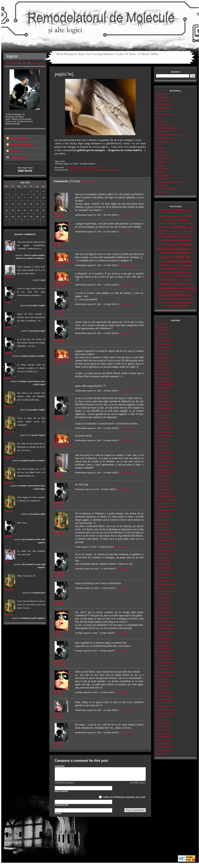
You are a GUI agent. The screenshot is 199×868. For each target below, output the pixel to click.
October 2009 (162, 628)
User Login (38, 63)
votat (164, 306)
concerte (179, 227)
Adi (7, 252)
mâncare (190, 272)
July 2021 (160, 358)
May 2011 (160, 564)
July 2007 (160, 720)
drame (161, 240)
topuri (190, 302)
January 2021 (162, 378)
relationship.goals (179, 291)
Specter (9, 406)
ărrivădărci (174, 213)
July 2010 (160, 598)
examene (187, 240)
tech (172, 303)
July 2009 (160, 639)
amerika (188, 210)
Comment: (60, 766)
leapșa (181, 269)
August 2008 (162, 676)
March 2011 (161, 571)
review (191, 291)
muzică (166, 279)
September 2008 (164, 672)
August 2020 (162, 388)
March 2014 (161, 449)
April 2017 (161, 412)
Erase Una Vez (163, 104)
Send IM (16, 151)
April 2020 (161, 398)
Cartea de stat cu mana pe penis (171, 135)
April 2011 (161, 567)
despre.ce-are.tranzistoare (179, 234)
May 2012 (160, 523)
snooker (189, 299)
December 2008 (163, 662)
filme (187, 245)
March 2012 (161, 530)
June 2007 (161, 723)
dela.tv (163, 234)
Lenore (159, 118)
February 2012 (163, 534)
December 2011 (163, 540)
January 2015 (162, 429)
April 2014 (161, 446)
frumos (184, 249)
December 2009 (163, 622)
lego (187, 269)
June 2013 (161, 479)
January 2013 (162, 496)
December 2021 (163, 344)
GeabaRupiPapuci (171, 253)
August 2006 (162, 750)
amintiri (165, 213)
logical (9, 302)
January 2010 (162, 618)
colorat (179, 223)
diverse (181, 237)
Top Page (12, 63)
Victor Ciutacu (162, 179)
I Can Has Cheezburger (167, 189)
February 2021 (163, 375)
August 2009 (162, 635)
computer (188, 223)
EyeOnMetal (162, 169)
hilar (181, 257)
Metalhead (161, 162)
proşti (191, 288)
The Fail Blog (162, 185)
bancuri (186, 213)
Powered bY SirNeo (165, 138)
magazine (180, 272)
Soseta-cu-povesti (164, 114)
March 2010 (161, 611)
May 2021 (160, 364)
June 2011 (161, 561)
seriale (170, 299)
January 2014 (162, 456)
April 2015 (161, 419)
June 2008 (161, 683)
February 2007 (163, 737)
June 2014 (161, 439)
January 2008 (162, 699)
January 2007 (162, 740)
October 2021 (162, 351)
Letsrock (160, 165)
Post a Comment (89, 181)
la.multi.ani (169, 269)
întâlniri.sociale (181, 261)
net (175, 280)
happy (174, 257)
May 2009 (160, 645)
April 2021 (161, 368)
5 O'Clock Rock (163, 158)
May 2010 (160, 605)
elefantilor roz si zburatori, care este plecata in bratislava (94, 170)
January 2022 (162, 341)
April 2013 (161, 486)
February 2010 (163, 615)
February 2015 (163, 425)
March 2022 (161, 334)
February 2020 (163, 402)
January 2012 (162, 537)
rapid (167, 291)
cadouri (167, 220)
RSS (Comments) (22, 145)
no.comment (185, 280)
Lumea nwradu (163, 124)
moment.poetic (167, 276)
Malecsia (160, 148)
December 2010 (163, 581)
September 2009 (164, 632)
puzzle (160, 292)
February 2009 (163, 655)
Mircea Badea (162, 175)
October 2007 (162, 710)
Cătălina (9, 277)
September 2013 (164, 469)
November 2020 (163, 385)
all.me (180, 210)
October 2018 (162, 408)
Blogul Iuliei (161, 101)
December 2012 (163, 500)
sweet (160, 302)
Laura (159, 145)
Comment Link (126, 215)
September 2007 (164, 713)
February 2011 (163, 574)
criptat (190, 227)
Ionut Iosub (161, 152)
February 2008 (163, 696)
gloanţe (165, 257)
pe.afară (161, 288)
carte (174, 220)
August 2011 (162, 554)
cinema (183, 220)
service (179, 299)
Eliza (58, 243)
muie (178, 276)
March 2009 (161, 652)
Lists (24, 63)
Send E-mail (18, 158)
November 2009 (163, 625)
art (181, 213)
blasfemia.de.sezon (172, 216)
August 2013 (162, 473)
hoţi (188, 257)
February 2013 (163, 493)
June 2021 (161, 361)
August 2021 (162, 354)
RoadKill (165, 295)
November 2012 (163, 503)
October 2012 (162, 507)
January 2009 (162, 659)
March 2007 (161, 733)
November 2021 (163, 347)
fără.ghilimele (174, 245)
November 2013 (163, 463)
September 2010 (164, 591)
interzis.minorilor (176, 265)
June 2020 (161, 391)
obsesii (166, 284)
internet (164, 265)
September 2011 (164, 551)
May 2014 (160, 442)
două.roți (190, 237)
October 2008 (162, 669)
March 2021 (161, 371)
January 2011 (162, 578)
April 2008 (161, 689)
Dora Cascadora (163, 108)
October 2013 (162, 466)
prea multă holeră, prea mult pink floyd (82, 167)
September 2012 (164, 510)
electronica (173, 240)
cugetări (162, 231)
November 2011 (163, 544)
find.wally (163, 249)
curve (171, 231)
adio (162, 210)
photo (171, 288)
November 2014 (163, 435)
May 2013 (160, 483)
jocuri (188, 265)
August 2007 (162, 716)
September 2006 (164, 747)
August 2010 (162, 595)
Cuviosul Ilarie (162, 141)
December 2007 (163, 703)
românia (178, 295)
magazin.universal (165, 272)
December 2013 (163, 459)
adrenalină (170, 210)
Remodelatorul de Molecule (100, 20)
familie (162, 245)
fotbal (175, 249)
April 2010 (161, 608)
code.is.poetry (167, 223)
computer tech (164, 227)
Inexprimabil (162, 155)
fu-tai (192, 249)
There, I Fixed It (163, 192)
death (186, 231)
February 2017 (163, 415)
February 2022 (163, 337)
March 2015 (161, 422)
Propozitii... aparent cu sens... (170, 128)
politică (183, 288)
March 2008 (161, 693)
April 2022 (161, 331)
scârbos (161, 299)
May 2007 (160, 727)
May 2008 (160, 686)
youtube (184, 306)
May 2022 (160, 327)
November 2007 (163, 706)
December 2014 (163, 432)
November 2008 (163, 666)
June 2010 (161, 601)
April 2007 (161, 730)
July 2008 (160, 679)
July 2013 (160, 476)
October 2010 (162, 588)
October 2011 (162, 547)
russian (189, 295)
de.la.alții (178, 231)
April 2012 (161, 527)
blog (188, 216)
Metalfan (160, 172)
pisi (177, 288)
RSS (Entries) (19, 138)
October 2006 (162, 744)
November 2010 (163, 584)
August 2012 (162, 513)
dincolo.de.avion (167, 237)
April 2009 (161, 649)
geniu (186, 253)
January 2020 (162, 405)
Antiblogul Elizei (163, 97)
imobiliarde (163, 261)
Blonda (159, 121)
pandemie (178, 284)
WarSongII (161, 111)
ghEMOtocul (162, 94)
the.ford (180, 302)
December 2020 (163, 381)
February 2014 (163, 452)
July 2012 (160, 517)
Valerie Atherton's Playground (169, 182)
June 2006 (161, 754)
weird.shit (173, 306)
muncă (187, 276)
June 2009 (161, 642)
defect (192, 231)
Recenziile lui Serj (164, 131)
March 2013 (161, 490)
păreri (188, 284)
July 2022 (160, 324)
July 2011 (160, 557)
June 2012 (161, 520)
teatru (166, 302)
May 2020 (160, 395)
